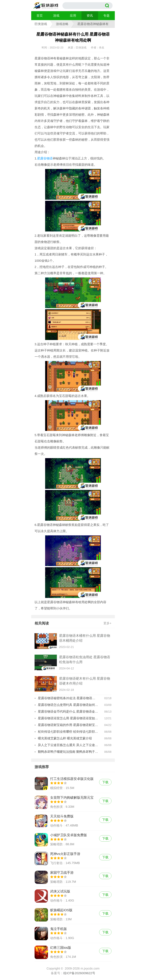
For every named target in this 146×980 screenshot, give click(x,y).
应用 (73, 16)
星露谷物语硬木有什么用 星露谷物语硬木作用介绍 (85, 681)
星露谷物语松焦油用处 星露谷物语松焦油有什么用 (85, 659)
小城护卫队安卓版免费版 (73, 840)
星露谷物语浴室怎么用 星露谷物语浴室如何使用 (68, 718)
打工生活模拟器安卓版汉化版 (73, 783)
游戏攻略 (62, 24)
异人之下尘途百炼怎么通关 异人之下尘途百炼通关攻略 (68, 745)
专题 (106, 16)
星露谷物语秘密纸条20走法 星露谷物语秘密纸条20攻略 (68, 698)
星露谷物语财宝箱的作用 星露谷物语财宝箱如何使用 (68, 725)
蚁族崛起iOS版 (73, 915)
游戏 (56, 16)
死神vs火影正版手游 (73, 858)
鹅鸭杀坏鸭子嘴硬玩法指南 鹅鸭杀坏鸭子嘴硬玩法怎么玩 (68, 752)
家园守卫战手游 (73, 877)
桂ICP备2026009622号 (79, 973)
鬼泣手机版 (73, 933)
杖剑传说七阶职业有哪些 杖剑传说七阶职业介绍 (68, 732)
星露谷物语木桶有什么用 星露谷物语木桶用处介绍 (85, 638)
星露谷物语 (45, 158)
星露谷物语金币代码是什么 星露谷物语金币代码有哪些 (68, 712)
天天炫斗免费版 (73, 821)
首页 (40, 16)
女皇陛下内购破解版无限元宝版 (73, 802)
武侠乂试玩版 (73, 896)
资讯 (90, 16)
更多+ (107, 623)
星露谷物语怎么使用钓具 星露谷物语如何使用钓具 (68, 705)
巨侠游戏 (41, 24)
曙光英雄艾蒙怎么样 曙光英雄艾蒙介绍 (65, 738)
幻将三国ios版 (73, 952)
